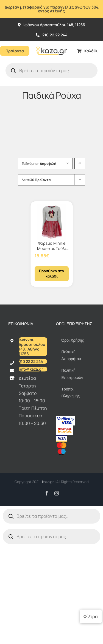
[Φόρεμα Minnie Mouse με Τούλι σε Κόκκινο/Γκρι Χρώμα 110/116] (52, 222)
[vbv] (66, 418)
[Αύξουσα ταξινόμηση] (80, 164)
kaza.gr (48, 482)
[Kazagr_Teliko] (51, 44)
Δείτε (36, 180)
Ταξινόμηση (39, 164)
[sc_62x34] (65, 428)
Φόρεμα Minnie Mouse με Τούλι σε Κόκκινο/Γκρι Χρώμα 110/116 (52, 251)
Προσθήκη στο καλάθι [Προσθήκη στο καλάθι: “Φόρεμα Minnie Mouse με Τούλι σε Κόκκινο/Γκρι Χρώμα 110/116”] (51, 274)
